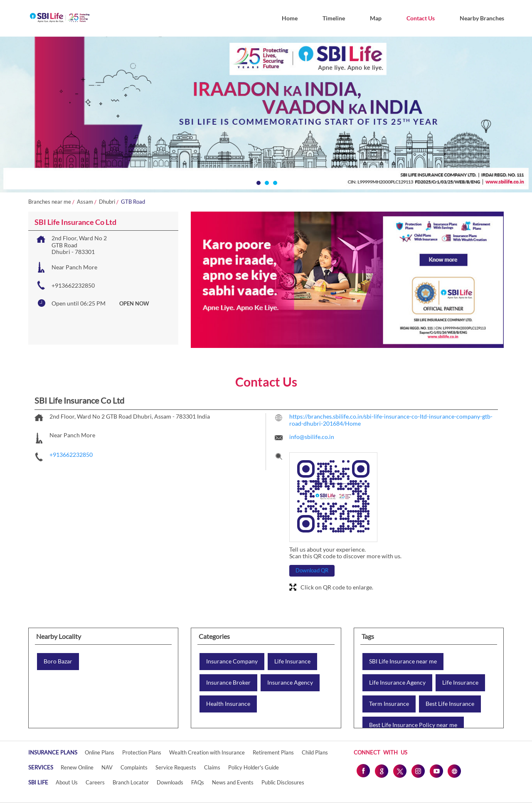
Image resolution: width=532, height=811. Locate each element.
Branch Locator (131, 782)
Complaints (134, 767)
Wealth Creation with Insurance (207, 752)
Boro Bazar (58, 661)
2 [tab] (266, 182)
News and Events (233, 782)
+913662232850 (73, 285)
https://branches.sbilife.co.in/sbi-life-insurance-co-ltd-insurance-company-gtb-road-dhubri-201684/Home (391, 420)
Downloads (170, 782)
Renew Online (77, 767)
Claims (212, 767)
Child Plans (315, 752)
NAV (107, 767)
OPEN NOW (134, 303)
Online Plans (100, 752)
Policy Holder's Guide (254, 767)
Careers (95, 782)
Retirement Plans (273, 752)
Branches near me (50, 202)
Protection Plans (142, 752)
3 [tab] (274, 182)
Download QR (312, 570)
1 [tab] (258, 182)
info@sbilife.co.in (312, 437)
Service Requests (176, 767)
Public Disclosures (283, 782)
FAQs (198, 782)
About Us (67, 782)
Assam (85, 202)
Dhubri (107, 202)
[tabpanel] (266, 115)
